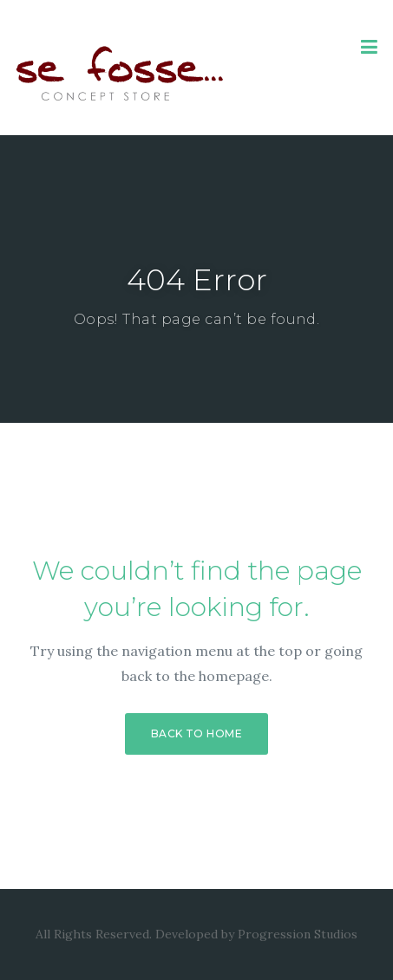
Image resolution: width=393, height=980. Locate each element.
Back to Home (197, 733)
